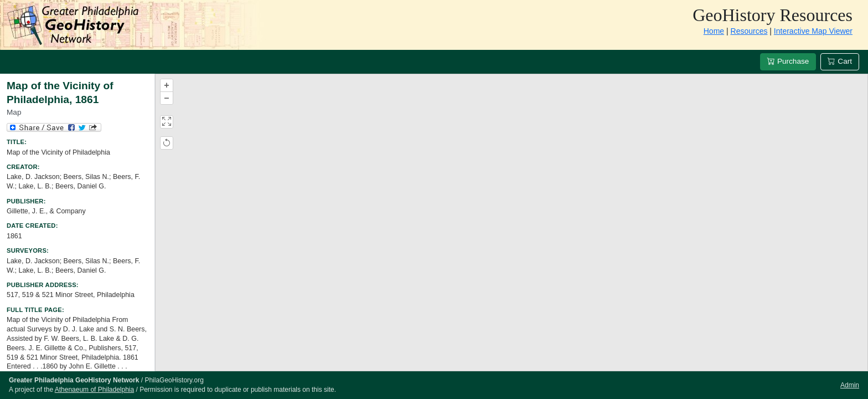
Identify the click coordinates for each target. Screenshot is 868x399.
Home (714, 31)
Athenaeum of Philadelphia (94, 390)
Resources (749, 31)
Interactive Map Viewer (813, 31)
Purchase (788, 61)
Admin (850, 385)
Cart (840, 61)
